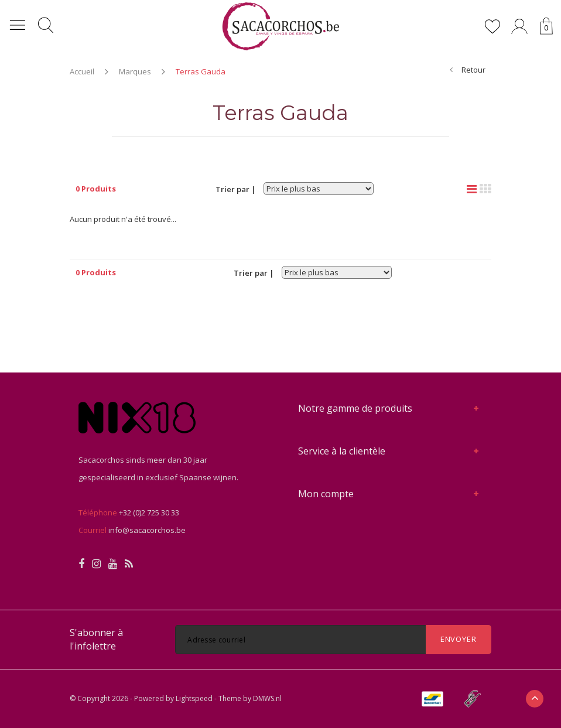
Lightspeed (194, 698)
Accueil (82, 71)
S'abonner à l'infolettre (96, 639)
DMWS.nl (267, 698)
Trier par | (236, 189)
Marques (135, 71)
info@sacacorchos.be (147, 530)
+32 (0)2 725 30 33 (149, 512)
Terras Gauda (201, 71)
